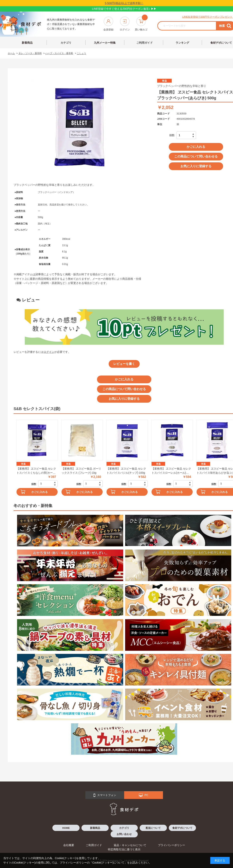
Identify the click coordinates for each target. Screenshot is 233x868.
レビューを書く (124, 364)
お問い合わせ (124, 834)
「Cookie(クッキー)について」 (108, 863)
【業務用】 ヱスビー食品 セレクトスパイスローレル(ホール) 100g (171, 471)
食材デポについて (182, 828)
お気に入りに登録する (196, 166)
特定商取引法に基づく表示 (124, 849)
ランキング (182, 43)
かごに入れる (196, 147)
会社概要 (69, 845)
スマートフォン (105, 795)
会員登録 (108, 24)
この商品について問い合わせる (196, 156)
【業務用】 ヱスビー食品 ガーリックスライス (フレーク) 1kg (81, 471)
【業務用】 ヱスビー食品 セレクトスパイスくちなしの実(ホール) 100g (36, 471)
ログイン (125, 24)
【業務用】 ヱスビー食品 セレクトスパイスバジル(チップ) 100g (126, 471)
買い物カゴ (141, 24)
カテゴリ (66, 43)
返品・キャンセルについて (130, 845)
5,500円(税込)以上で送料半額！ (124, 3)
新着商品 (27, 43)
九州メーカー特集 (105, 43)
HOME (66, 828)
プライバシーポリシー (172, 845)
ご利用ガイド (145, 43)
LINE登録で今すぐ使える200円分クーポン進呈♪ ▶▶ (124, 9)
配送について (153, 828)
